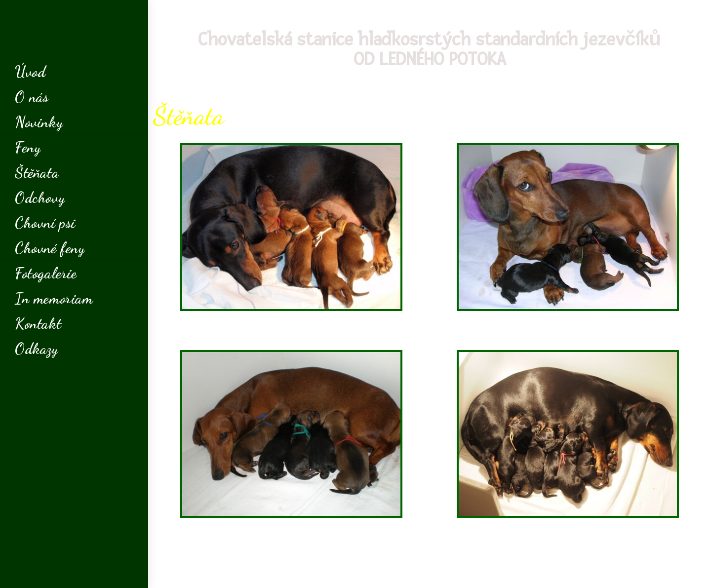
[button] (291, 331)
